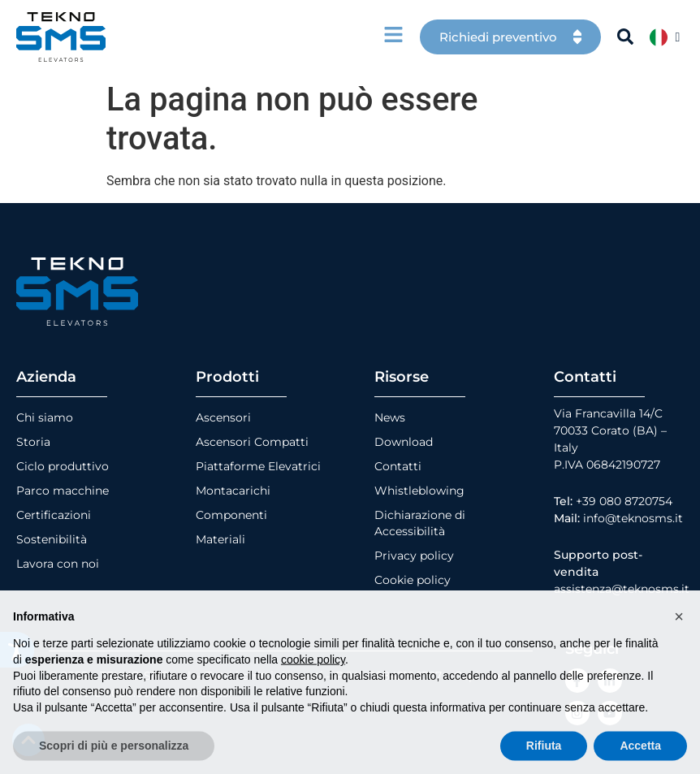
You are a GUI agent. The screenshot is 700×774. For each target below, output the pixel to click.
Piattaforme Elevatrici (258, 466)
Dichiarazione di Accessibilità (420, 523)
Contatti (398, 466)
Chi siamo (45, 417)
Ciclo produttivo (63, 466)
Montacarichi (233, 491)
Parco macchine (63, 491)
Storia (33, 442)
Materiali (220, 539)
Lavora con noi (58, 564)
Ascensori (223, 417)
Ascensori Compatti (252, 442)
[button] (679, 651)
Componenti (231, 515)
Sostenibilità (52, 539)
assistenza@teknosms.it (622, 589)
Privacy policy (414, 556)
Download (404, 442)
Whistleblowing (419, 491)
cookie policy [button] (313, 694)
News (390, 417)
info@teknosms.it (633, 518)
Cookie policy (413, 580)
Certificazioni (54, 515)
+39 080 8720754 (624, 501)
